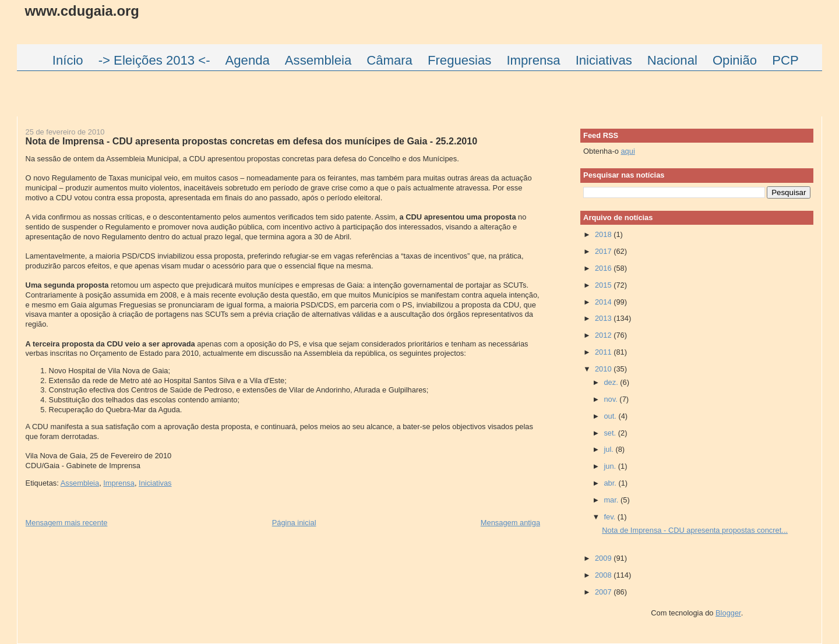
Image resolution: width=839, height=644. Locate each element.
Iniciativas (155, 483)
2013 (604, 318)
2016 (604, 268)
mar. (612, 500)
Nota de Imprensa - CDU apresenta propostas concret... (695, 530)
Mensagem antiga (510, 523)
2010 (604, 369)
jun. (611, 466)
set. (611, 433)
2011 (604, 352)
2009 (604, 558)
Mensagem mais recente (67, 523)
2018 (604, 234)
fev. (610, 517)
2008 (604, 575)
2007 (604, 592)
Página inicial (294, 523)
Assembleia (80, 483)
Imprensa (119, 483)
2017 (604, 251)
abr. (611, 483)
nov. (611, 399)
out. (611, 416)
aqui (628, 151)
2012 (604, 335)
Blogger (728, 613)
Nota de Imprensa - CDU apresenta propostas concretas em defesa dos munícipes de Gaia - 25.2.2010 (252, 141)
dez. (612, 382)
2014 (604, 302)
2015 (604, 285)
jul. (609, 449)
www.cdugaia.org (82, 11)
